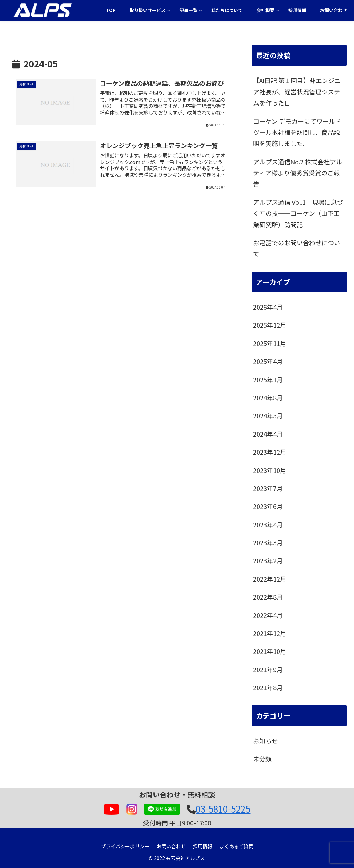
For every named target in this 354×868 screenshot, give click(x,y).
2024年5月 (268, 415)
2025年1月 (268, 380)
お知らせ (265, 741)
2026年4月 (268, 307)
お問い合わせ (171, 846)
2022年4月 (268, 615)
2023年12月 (270, 452)
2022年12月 (270, 579)
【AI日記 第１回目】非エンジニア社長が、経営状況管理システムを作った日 (297, 92)
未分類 (262, 759)
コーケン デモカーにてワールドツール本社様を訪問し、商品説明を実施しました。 (297, 132)
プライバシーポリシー (125, 846)
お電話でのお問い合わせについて (297, 248)
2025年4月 (268, 361)
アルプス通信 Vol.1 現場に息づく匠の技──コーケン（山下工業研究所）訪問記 (298, 213)
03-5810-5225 (223, 809)
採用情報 (203, 846)
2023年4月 (268, 524)
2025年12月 (270, 325)
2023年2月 (268, 560)
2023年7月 (268, 488)
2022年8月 (268, 597)
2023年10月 (270, 470)
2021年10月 (270, 651)
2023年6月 (268, 506)
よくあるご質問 (236, 846)
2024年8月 (268, 398)
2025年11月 (270, 343)
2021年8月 (268, 687)
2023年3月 (268, 542)
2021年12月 (270, 633)
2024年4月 (268, 434)
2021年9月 (268, 669)
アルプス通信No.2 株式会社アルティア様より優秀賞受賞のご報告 (298, 173)
